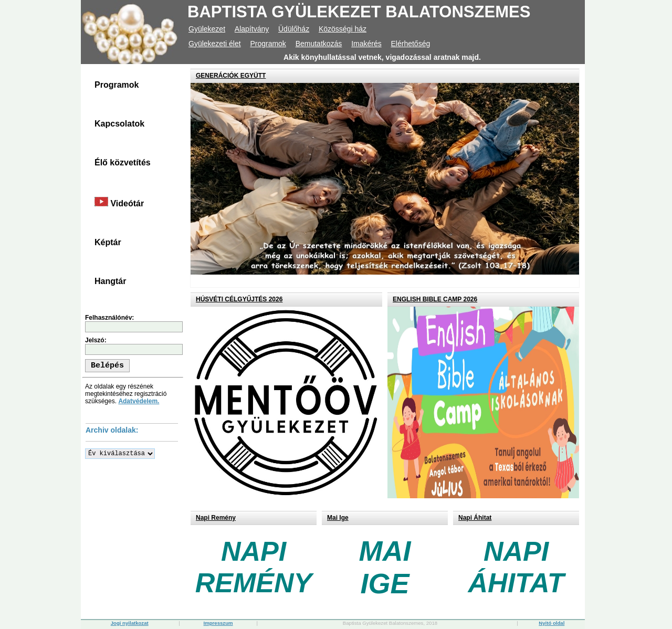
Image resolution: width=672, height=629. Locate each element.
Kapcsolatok (119, 124)
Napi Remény (216, 518)
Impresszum (218, 623)
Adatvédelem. (139, 401)
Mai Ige (338, 518)
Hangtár (110, 281)
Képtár (108, 242)
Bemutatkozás (319, 44)
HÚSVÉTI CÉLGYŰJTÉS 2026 (239, 299)
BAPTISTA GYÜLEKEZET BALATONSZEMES (359, 12)
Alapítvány (252, 29)
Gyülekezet (207, 29)
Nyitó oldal (552, 623)
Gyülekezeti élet (215, 44)
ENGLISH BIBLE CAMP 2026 (435, 299)
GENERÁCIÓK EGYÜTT (231, 76)
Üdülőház (294, 29)
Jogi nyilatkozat (130, 623)
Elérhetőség (411, 44)
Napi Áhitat (475, 518)
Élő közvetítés (123, 163)
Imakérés (366, 44)
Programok (268, 44)
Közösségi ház (343, 29)
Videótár (119, 202)
